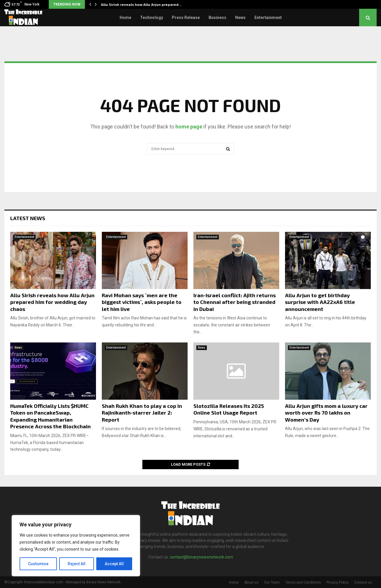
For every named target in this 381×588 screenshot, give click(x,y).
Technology (152, 18)
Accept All (114, 564)
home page (189, 127)
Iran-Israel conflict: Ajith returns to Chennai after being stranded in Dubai (235, 302)
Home (125, 18)
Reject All (77, 564)
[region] (76, 546)
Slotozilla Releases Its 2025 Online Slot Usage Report (229, 409)
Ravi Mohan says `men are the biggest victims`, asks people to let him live (142, 302)
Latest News (28, 218)
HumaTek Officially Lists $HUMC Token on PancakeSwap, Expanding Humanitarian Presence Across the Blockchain (50, 416)
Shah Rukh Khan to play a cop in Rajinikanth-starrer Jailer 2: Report (142, 413)
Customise (38, 564)
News (240, 18)
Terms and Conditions (303, 582)
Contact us (363, 582)
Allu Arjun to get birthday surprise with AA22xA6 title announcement (320, 302)
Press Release (186, 18)
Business (217, 18)
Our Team (272, 582)
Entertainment (268, 18)
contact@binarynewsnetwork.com (201, 557)
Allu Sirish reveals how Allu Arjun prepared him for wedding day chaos (52, 302)
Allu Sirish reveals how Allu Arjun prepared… (141, 4)
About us (251, 582)
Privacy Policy (338, 582)
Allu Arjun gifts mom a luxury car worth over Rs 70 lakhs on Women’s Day (326, 413)
